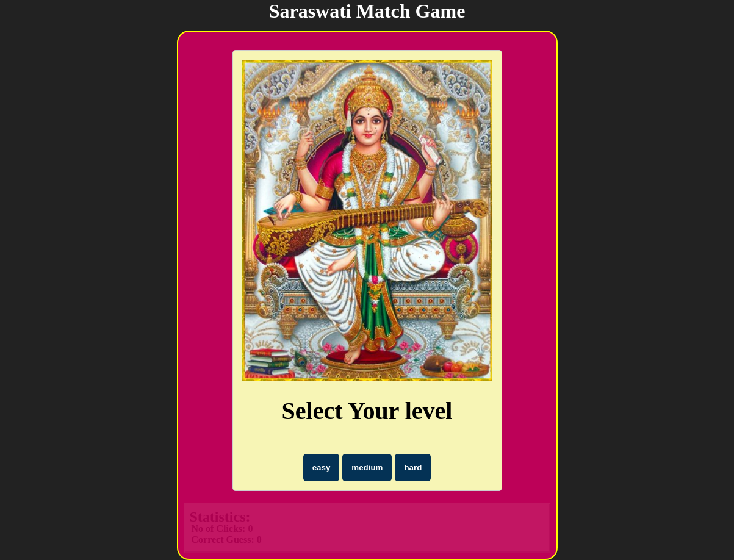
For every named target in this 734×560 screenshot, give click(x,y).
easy (322, 468)
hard (413, 468)
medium (367, 468)
